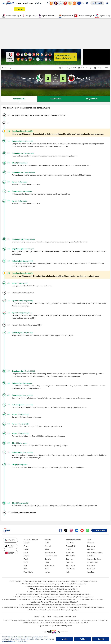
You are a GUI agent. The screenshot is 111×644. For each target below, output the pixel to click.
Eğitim (26, 562)
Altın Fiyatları (71, 556)
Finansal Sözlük (71, 546)
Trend (26, 559)
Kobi (47, 569)
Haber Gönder (99, 530)
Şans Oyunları (50, 565)
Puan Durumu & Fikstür (73, 10)
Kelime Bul (91, 543)
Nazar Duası (91, 572)
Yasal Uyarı (68, 616)
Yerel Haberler (29, 572)
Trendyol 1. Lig (29, 16)
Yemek (26, 549)
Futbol (30, 10)
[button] (3, 3)
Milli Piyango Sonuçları (95, 552)
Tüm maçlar (9, 68)
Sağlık (47, 543)
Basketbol (37, 10)
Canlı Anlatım (59, 10)
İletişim (36, 616)
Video (26, 569)
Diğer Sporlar (47, 10)
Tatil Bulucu (91, 549)
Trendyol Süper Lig (10, 16)
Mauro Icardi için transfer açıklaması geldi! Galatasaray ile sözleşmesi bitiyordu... (54, 586)
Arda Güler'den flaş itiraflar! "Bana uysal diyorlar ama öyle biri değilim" (54, 602)
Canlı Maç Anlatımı (51, 556)
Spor (25, 565)
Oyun (89, 540)
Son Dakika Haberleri (31, 540)
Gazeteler (48, 559)
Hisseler (69, 549)
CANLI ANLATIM (19, 99)
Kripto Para (70, 552)
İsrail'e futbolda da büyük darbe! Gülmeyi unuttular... (86, 607)
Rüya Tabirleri (71, 565)
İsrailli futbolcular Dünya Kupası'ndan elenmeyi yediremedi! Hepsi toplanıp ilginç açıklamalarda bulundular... (54, 594)
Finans (26, 546)
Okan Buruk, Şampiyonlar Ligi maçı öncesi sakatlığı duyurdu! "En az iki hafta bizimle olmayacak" (54, 584)
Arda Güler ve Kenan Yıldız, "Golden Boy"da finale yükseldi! (23, 599)
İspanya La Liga (103, 16)
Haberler (27, 543)
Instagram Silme (92, 562)
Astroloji (48, 546)
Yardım (43, 616)
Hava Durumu (71, 569)
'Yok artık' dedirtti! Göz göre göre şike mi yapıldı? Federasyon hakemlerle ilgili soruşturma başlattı (54, 605)
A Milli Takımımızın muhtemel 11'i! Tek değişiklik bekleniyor (78, 581)
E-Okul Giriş (91, 556)
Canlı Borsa (70, 543)
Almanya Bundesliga (83, 16)
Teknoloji (48, 540)
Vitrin (47, 549)
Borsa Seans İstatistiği (73, 540)
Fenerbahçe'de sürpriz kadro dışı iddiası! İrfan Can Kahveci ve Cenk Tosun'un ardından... (75, 599)
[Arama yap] (87, 3)
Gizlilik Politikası (58, 616)
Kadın (26, 552)
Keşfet (68, 572)
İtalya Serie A (65, 16)
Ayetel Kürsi (91, 569)
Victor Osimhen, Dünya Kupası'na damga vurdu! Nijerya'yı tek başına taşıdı (54, 610)
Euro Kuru (69, 562)
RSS (75, 616)
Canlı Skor (20, 10)
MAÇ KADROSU (92, 99)
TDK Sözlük (91, 565)
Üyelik (49, 616)
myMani (48, 572)
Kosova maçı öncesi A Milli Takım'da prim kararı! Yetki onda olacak (33, 581)
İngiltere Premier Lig (47, 16)
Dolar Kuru (70, 559)
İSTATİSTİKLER (55, 99)
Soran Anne (91, 546)
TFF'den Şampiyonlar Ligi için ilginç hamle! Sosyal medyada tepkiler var (54, 589)
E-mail (47, 562)
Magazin (27, 556)
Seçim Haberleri (50, 552)
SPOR (5, 10)
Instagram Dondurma (94, 559)
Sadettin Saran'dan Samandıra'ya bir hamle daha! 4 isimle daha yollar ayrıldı (54, 592)
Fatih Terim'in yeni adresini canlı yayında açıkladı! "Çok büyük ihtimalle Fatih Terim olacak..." (35, 607)
